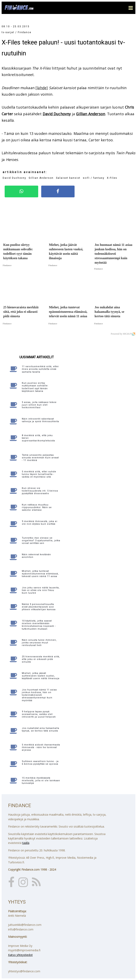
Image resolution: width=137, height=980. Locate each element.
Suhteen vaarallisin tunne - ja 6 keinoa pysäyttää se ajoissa (40, 763)
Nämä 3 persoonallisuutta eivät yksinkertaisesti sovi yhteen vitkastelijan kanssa (39, 607)
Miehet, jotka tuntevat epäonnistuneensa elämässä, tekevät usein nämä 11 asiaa (40, 574)
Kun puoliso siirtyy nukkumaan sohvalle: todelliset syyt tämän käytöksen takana (35, 387)
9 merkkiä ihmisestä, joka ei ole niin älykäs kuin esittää (40, 523)
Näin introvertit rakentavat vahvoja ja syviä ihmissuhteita (40, 420)
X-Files (112, 178)
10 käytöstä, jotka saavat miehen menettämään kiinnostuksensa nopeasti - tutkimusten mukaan (39, 625)
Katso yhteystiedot (20, 955)
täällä (26, 843)
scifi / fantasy (94, 178)
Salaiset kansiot (68, 178)
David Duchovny (57, 114)
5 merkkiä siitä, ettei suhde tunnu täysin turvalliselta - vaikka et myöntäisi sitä (39, 474)
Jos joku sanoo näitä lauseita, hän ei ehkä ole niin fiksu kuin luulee (41, 590)
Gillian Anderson (91, 114)
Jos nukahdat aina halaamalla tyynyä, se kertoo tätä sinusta (41, 729)
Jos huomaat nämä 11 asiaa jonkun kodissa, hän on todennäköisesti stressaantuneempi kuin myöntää (39, 695)
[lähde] (42, 88)
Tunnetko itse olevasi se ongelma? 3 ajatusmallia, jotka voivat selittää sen (41, 541)
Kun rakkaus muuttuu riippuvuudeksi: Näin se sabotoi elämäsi (37, 507)
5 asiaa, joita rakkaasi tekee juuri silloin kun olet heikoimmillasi (39, 405)
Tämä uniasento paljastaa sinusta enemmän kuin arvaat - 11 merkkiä (40, 458)
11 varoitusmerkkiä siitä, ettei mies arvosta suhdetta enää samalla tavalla (40, 369)
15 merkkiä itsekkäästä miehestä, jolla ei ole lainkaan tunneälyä (41, 781)
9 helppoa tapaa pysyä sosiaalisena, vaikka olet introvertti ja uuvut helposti (39, 714)
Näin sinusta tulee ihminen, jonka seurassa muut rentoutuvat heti (39, 643)
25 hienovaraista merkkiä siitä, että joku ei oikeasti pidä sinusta (41, 659)
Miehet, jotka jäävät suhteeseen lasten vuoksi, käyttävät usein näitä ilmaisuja (41, 676)
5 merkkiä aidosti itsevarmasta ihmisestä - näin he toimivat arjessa (41, 747)
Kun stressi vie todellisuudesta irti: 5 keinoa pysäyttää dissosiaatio (40, 491)
